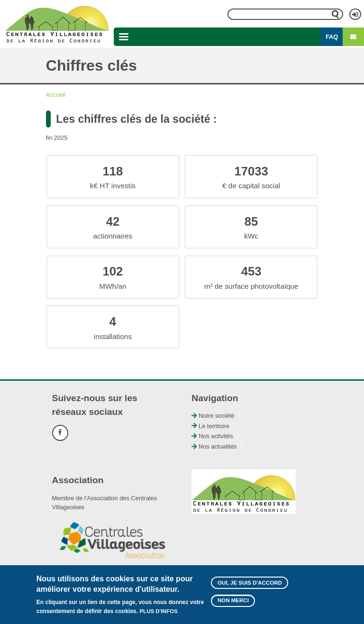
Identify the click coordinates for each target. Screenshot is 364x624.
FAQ (332, 37)
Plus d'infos (158, 612)
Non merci (233, 601)
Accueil (56, 95)
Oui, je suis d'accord (250, 584)
